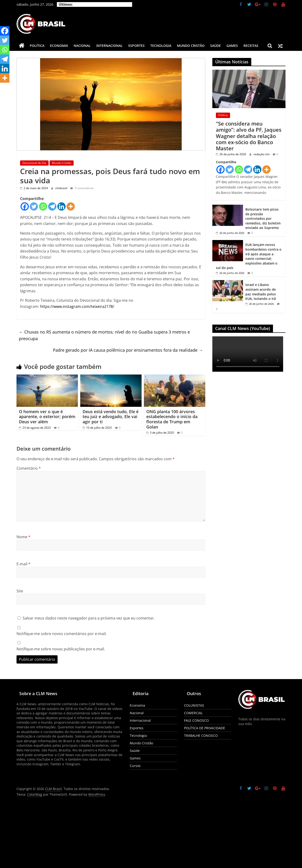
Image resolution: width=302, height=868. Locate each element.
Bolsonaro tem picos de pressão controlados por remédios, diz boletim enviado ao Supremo (263, 218)
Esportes (136, 46)
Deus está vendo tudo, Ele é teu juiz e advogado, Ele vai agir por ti (111, 417)
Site (20, 591)
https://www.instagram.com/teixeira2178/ (77, 306)
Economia (59, 46)
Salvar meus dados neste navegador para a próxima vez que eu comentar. (89, 618)
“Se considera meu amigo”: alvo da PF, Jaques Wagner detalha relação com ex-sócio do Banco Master (249, 136)
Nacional (82, 46)
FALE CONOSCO (196, 720)
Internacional (109, 46)
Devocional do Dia (34, 163)
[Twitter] (34, 206)
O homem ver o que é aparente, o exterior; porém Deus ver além (47, 417)
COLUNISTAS (194, 705)
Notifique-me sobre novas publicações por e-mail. (61, 649)
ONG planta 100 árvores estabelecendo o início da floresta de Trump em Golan (172, 419)
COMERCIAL (193, 713)
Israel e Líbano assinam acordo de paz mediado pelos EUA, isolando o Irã (261, 292)
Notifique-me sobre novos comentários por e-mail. (62, 634)
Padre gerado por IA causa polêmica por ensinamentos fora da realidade (128, 350)
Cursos (135, 766)
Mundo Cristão (191, 46)
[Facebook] (25, 206)
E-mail (23, 564)
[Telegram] (52, 206)
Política (37, 46)
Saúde (216, 46)
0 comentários (82, 188)
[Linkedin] (61, 206)
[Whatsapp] (43, 206)
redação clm (262, 154)
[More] (71, 206)
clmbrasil (62, 188)
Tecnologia (161, 46)
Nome (23, 537)
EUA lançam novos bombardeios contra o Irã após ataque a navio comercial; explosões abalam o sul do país (249, 256)
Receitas (251, 46)
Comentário (29, 468)
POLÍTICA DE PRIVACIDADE (205, 728)
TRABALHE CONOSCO (201, 736)
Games (232, 46)
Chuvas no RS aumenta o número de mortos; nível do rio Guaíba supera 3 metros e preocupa (104, 335)
